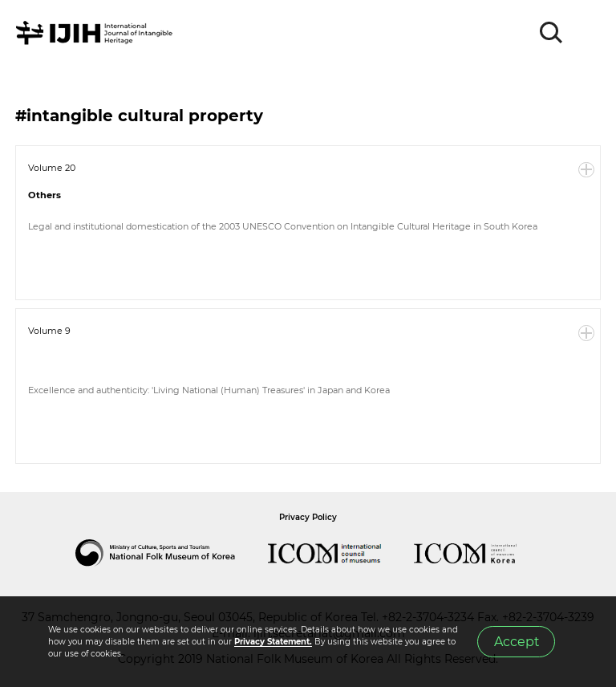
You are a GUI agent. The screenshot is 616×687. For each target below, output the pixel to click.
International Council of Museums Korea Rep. (481, 553)
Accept (517, 642)
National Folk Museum (172, 553)
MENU (588, 33)
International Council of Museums (341, 553)
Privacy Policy (308, 517)
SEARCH (552, 33)
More (586, 170)
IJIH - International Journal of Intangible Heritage (97, 33)
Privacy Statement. (273, 642)
